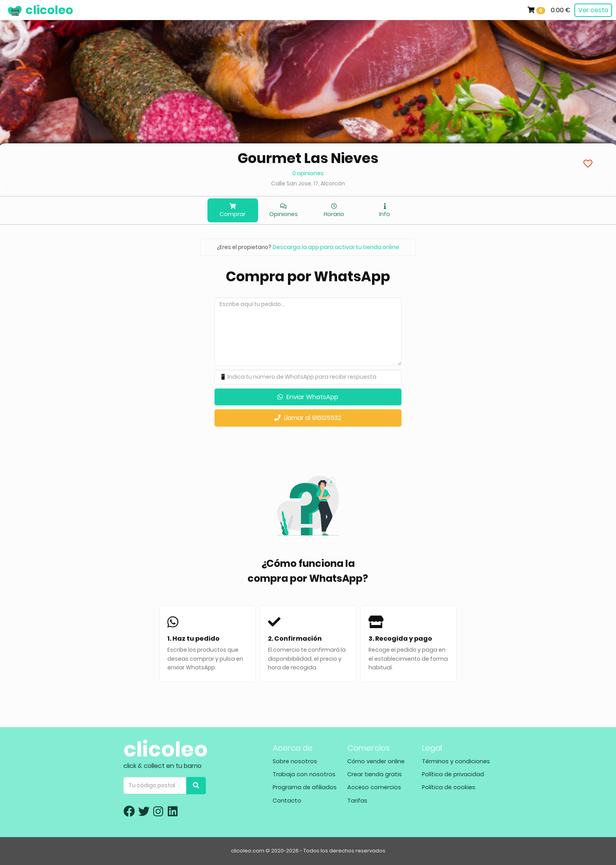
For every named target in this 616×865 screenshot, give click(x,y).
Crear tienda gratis (375, 774)
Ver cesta (593, 10)
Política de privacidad (453, 774)
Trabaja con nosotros (304, 774)
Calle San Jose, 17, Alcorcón (308, 183)
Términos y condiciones (456, 761)
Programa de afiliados (305, 787)
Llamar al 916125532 (308, 418)
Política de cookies (449, 787)
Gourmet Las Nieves (308, 158)
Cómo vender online (376, 761)
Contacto (287, 801)
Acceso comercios (374, 787)
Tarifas (357, 801)
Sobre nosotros (295, 761)
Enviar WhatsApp (308, 397)
